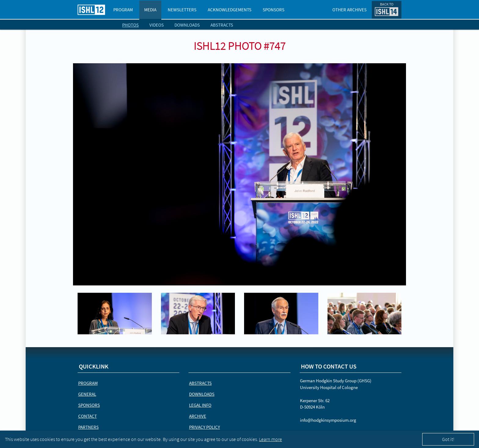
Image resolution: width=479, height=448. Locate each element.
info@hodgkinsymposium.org (328, 420)
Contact (88, 416)
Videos (157, 25)
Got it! (448, 439)
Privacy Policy (205, 427)
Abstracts (222, 25)
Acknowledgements (230, 10)
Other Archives (349, 10)
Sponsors (274, 10)
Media (150, 10)
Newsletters (182, 10)
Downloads (187, 25)
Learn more (271, 439)
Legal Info (200, 405)
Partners (88, 427)
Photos (130, 25)
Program (123, 10)
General (87, 394)
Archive (198, 416)
